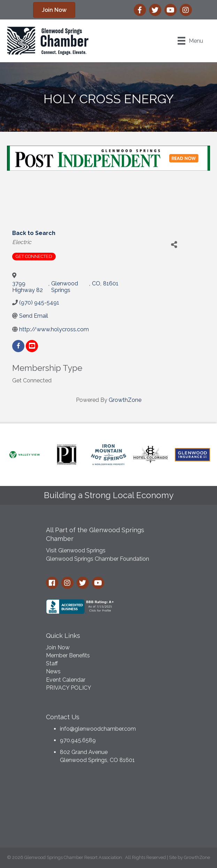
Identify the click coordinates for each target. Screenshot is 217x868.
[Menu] (190, 41)
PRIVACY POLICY (69, 688)
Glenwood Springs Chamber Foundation (98, 559)
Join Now (58, 647)
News (53, 671)
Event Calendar (66, 680)
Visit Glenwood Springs (76, 550)
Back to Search (34, 233)
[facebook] (18, 346)
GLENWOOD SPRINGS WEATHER (109, 808)
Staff (52, 663)
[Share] (174, 245)
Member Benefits (68, 655)
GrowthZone (125, 400)
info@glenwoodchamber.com (98, 729)
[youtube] (32, 346)
